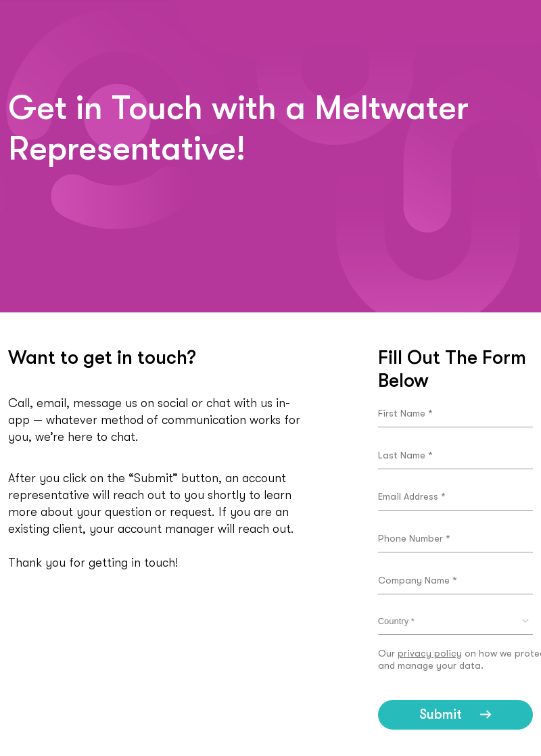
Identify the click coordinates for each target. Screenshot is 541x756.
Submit (441, 714)
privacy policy (430, 653)
